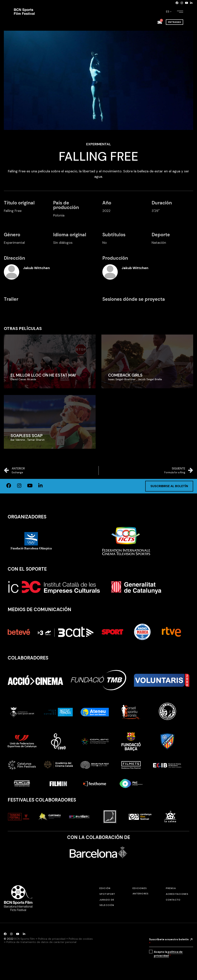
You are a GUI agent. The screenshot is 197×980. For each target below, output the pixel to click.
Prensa (171, 888)
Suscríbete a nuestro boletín (169, 941)
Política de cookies (81, 939)
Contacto (173, 900)
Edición (105, 888)
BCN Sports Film (25, 939)
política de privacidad (168, 954)
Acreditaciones (177, 894)
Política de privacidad (52, 939)
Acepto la (168, 954)
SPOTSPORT (107, 894)
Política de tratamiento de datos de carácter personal (41, 942)
